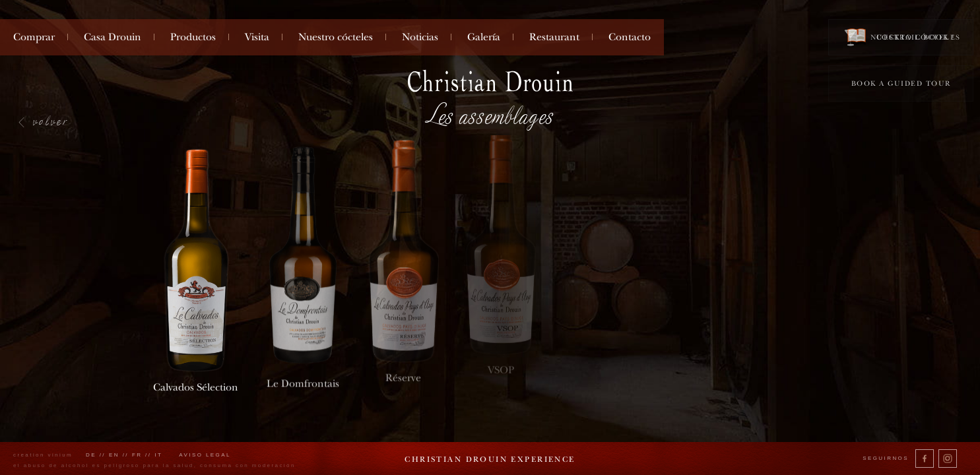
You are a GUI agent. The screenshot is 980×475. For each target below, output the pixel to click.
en (114, 455)
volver (51, 121)
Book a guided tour (901, 83)
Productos (193, 37)
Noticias (420, 37)
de (91, 455)
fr (137, 455)
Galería (484, 37)
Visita (257, 37)
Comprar (34, 37)
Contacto (630, 37)
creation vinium (43, 455)
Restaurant (554, 37)
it (158, 455)
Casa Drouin (113, 37)
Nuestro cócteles (336, 37)
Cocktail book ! (901, 37)
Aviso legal (205, 455)
